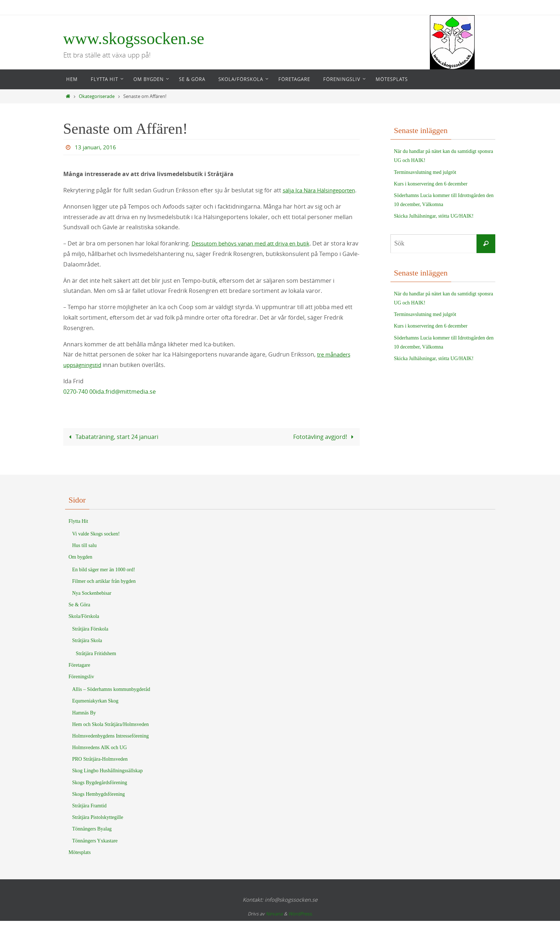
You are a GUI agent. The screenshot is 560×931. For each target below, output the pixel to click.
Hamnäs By (84, 723)
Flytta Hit (78, 531)
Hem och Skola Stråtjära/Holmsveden (111, 734)
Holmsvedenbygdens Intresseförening (111, 746)
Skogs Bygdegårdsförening (100, 793)
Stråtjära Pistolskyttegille (98, 827)
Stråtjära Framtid (89, 816)
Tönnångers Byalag (92, 839)
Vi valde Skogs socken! (96, 544)
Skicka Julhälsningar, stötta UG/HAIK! (434, 216)
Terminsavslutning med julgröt (425, 172)
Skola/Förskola (84, 626)
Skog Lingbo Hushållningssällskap (108, 781)
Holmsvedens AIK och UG (100, 758)
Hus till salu (85, 556)
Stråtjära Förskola (90, 639)
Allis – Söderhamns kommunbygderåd (111, 699)
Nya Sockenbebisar (92, 603)
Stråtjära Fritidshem (96, 664)
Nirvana (274, 924)
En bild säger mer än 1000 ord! (104, 580)
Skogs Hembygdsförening (99, 804)
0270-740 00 (80, 402)
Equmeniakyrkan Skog (95, 711)
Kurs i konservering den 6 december (431, 184)
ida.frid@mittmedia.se (126, 402)
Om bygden (81, 567)
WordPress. (300, 924)
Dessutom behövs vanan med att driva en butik (256, 254)
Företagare (80, 675)
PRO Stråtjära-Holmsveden (100, 769)
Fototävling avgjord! (325, 447)
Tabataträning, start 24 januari (112, 447)
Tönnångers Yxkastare (95, 851)
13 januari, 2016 (96, 147)
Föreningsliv (82, 687)
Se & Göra (80, 615)
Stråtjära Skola (87, 651)
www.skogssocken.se (134, 39)
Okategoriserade (97, 96)
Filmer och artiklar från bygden (104, 591)
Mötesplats (80, 862)
